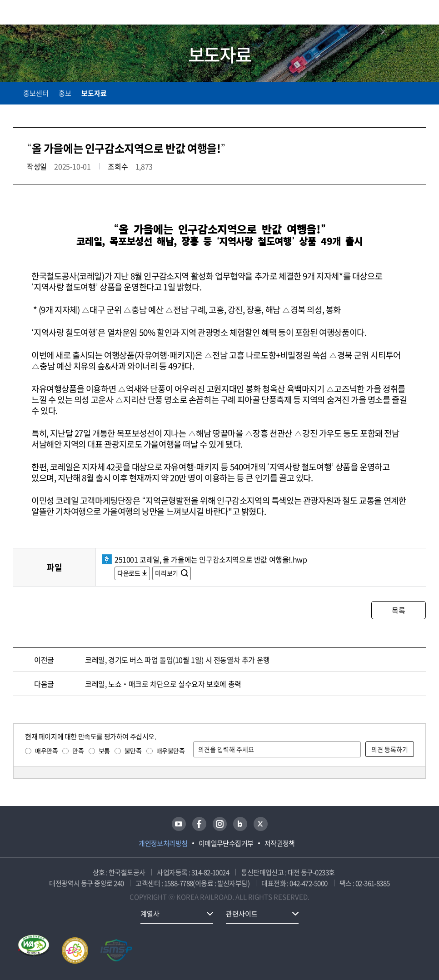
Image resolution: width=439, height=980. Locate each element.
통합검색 (404, 14)
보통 (104, 751)
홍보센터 (36, 93)
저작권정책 (280, 843)
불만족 (133, 751)
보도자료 (94, 93)
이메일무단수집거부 (226, 843)
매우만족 (46, 751)
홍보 (65, 93)
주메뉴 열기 (420, 14)
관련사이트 (242, 914)
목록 (398, 610)
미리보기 (167, 573)
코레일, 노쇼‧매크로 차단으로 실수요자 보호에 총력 (163, 684)
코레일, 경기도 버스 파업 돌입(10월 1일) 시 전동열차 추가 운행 (177, 660)
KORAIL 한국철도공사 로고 (49, 12)
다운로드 (129, 573)
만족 (78, 751)
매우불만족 (171, 751)
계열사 (150, 914)
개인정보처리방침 (163, 843)
